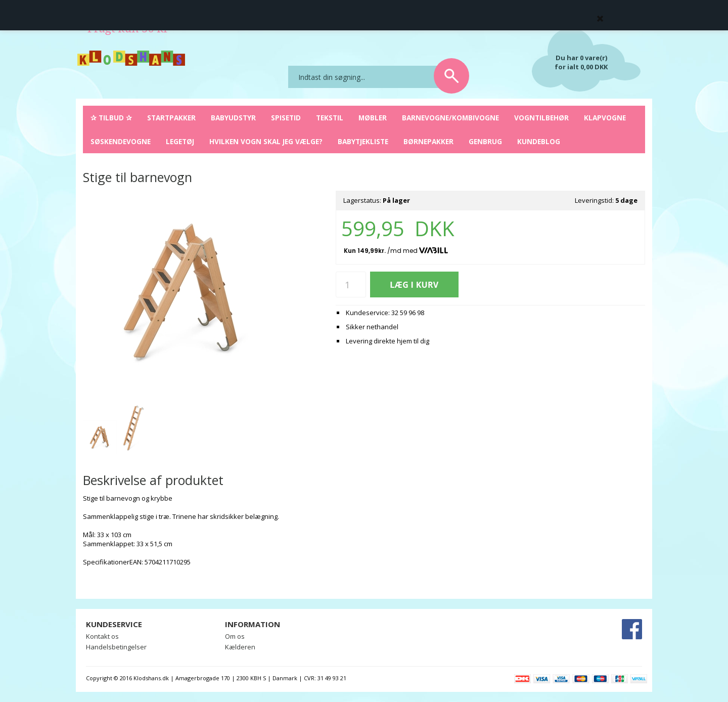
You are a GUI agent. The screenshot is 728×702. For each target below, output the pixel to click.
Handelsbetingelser (116, 647)
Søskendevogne (121, 141)
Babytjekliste (363, 141)
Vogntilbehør (541, 118)
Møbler (373, 118)
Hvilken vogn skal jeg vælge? (266, 141)
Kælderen (240, 647)
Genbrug (485, 141)
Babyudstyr (233, 118)
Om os (235, 636)
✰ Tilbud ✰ (111, 118)
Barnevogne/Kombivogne (450, 118)
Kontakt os (102, 636)
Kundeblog (539, 141)
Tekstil (330, 118)
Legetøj (180, 141)
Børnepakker (428, 141)
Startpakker (171, 118)
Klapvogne (605, 118)
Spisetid (286, 118)
